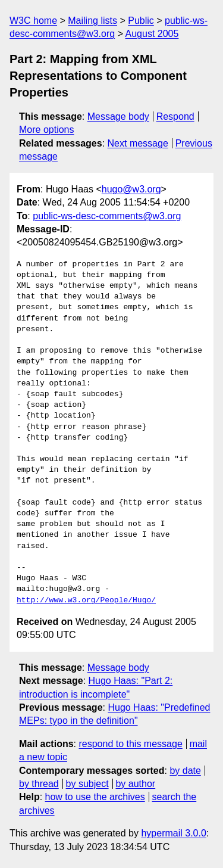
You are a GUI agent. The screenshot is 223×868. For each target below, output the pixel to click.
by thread (39, 784)
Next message (138, 143)
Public (141, 21)
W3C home (33, 21)
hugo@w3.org (131, 189)
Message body (118, 116)
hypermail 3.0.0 (173, 833)
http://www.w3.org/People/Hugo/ (86, 601)
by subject (87, 784)
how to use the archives (95, 797)
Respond (175, 116)
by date (185, 771)
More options (47, 130)
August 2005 (152, 34)
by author (135, 784)
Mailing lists (92, 21)
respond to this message (130, 744)
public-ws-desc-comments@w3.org (107, 216)
